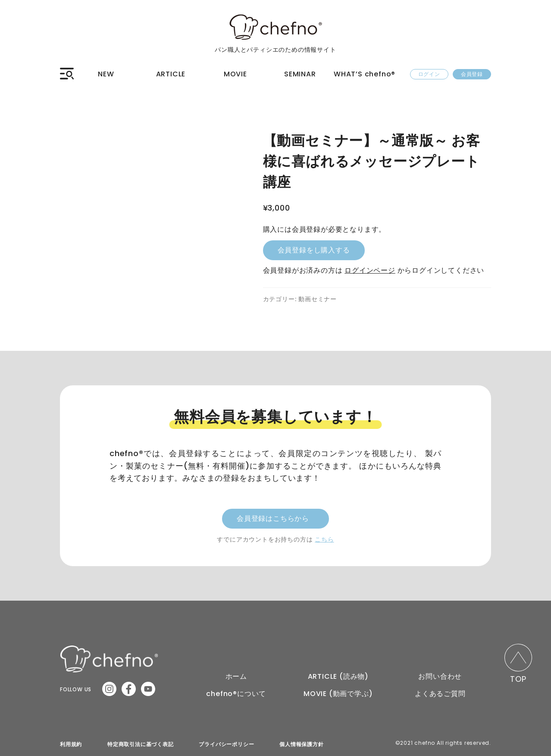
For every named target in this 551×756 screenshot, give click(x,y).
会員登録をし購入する (314, 250)
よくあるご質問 (440, 689)
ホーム (236, 672)
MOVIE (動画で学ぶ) (338, 689)
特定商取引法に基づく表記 (141, 740)
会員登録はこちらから (273, 514)
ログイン (429, 74)
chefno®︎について (236, 689)
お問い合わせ (440, 672)
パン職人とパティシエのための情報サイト (275, 47)
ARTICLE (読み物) (338, 672)
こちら (324, 535)
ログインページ (370, 270)
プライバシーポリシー (226, 740)
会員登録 (472, 74)
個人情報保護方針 (301, 740)
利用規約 (71, 740)
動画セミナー (318, 299)
